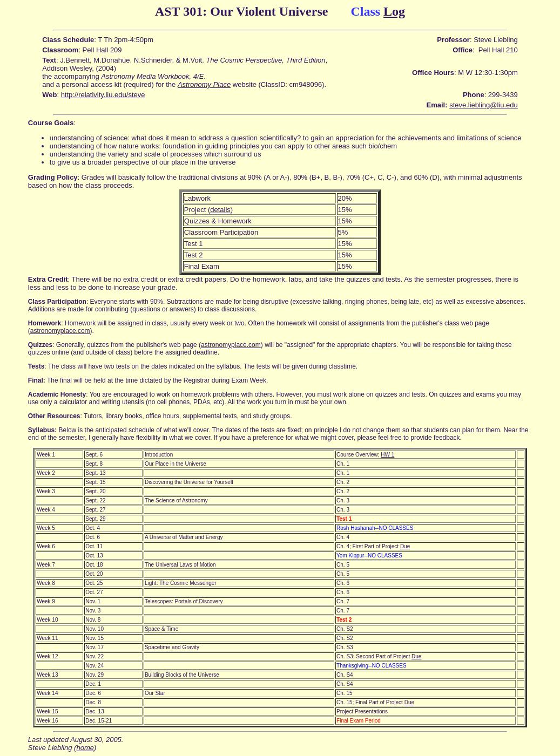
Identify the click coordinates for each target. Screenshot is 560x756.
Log (394, 11)
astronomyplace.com (60, 331)
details (220, 210)
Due (405, 546)
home (85, 748)
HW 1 (387, 455)
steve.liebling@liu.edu (484, 105)
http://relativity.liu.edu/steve (103, 95)
